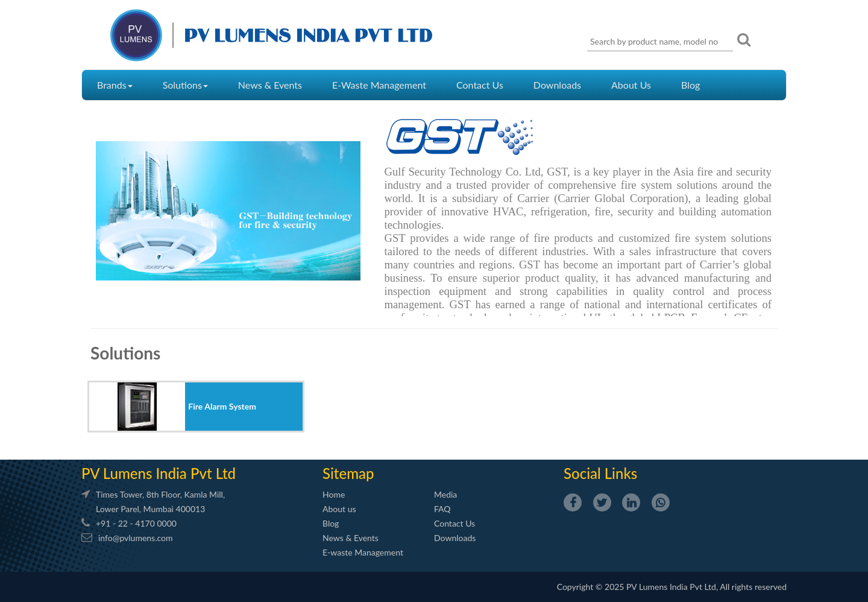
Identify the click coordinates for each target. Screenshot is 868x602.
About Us (631, 85)
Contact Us (480, 85)
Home (334, 494)
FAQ (442, 509)
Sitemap (348, 473)
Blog (690, 85)
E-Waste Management (379, 85)
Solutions (185, 85)
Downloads (557, 85)
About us (339, 509)
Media (445, 494)
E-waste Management (363, 552)
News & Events (270, 85)
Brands (115, 85)
